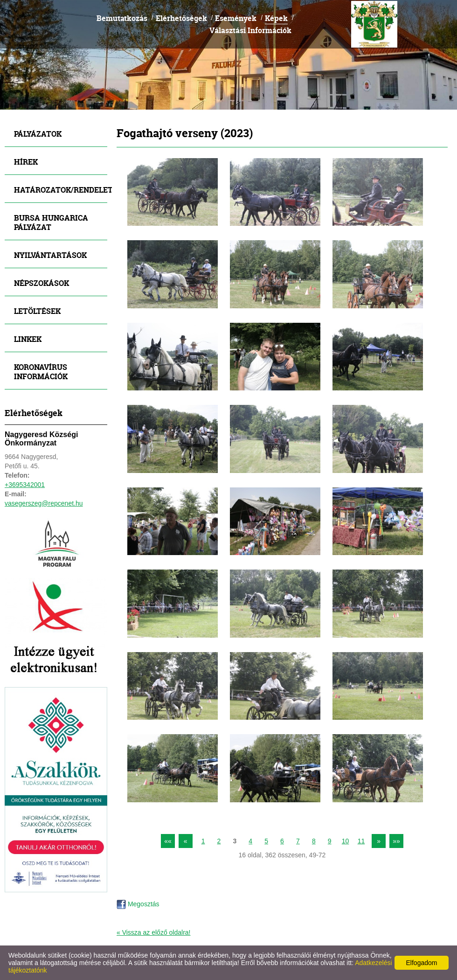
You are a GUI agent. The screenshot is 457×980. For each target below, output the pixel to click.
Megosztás (138, 904)
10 (346, 841)
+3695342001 (25, 485)
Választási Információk (250, 30)
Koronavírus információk (41, 372)
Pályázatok (38, 134)
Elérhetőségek (181, 18)
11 (361, 841)
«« (168, 841)
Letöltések (37, 311)
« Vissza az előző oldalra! (154, 932)
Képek (276, 18)
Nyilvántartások (50, 255)
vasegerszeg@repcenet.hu (44, 503)
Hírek (26, 162)
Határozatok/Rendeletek (61, 190)
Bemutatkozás (122, 18)
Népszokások (42, 283)
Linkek (28, 339)
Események (236, 18)
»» (396, 841)
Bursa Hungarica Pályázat (51, 222)
